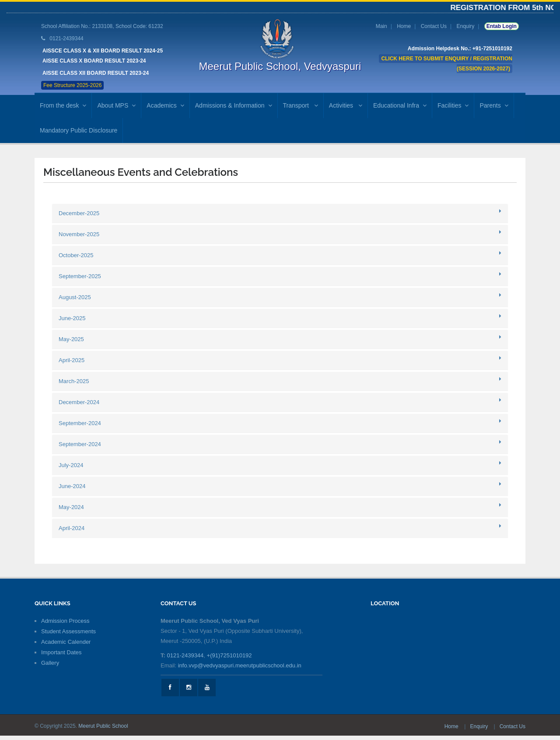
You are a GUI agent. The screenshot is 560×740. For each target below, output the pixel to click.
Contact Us (434, 26)
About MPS (116, 105)
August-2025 (75, 297)
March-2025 (74, 381)
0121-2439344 (185, 655)
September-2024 (80, 423)
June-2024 (72, 486)
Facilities (453, 105)
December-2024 (79, 402)
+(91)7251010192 (229, 655)
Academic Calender (66, 642)
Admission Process (65, 621)
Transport (301, 105)
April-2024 (72, 528)
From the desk (63, 105)
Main (381, 26)
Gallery (50, 663)
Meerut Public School (103, 726)
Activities (346, 105)
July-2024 (71, 465)
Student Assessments (68, 631)
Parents (494, 105)
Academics (165, 105)
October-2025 (76, 255)
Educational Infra (400, 105)
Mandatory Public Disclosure (79, 130)
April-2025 (72, 360)
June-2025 (72, 318)
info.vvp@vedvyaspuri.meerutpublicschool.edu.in (240, 665)
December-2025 (79, 213)
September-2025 (80, 276)
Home (404, 26)
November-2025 (79, 234)
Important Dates (61, 652)
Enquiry (465, 26)
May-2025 (71, 339)
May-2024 (71, 507)
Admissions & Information (234, 105)
